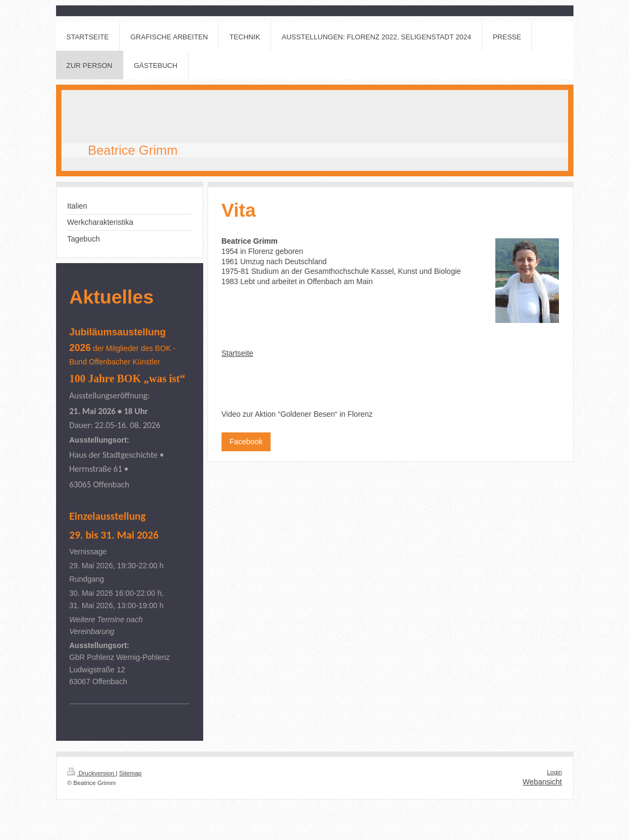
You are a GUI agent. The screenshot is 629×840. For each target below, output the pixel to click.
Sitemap (130, 773)
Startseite (237, 353)
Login (555, 772)
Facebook (246, 442)
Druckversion (92, 773)
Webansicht (542, 782)
